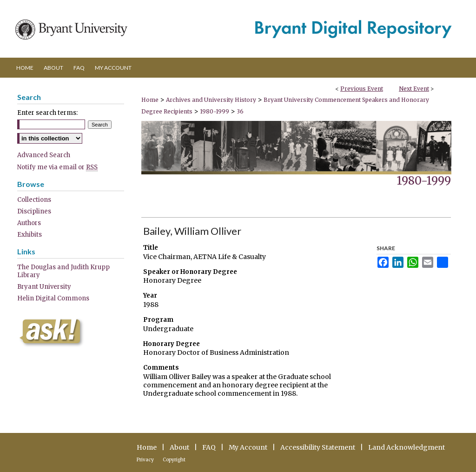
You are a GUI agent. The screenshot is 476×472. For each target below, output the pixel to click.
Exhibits (30, 235)
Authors (29, 223)
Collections (34, 200)
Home (150, 100)
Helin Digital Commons (53, 298)
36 (240, 111)
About (179, 447)
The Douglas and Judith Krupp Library (63, 271)
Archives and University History (212, 100)
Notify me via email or (57, 167)
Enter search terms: (47, 113)
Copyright (174, 460)
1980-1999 (215, 111)
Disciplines (34, 211)
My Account (248, 447)
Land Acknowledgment (407, 447)
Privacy (145, 460)
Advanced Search (44, 155)
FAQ (209, 447)
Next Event (414, 89)
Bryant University (44, 287)
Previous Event (362, 89)
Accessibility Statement (318, 447)
